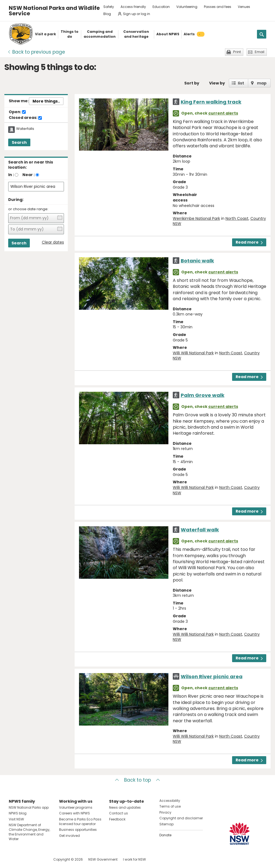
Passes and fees (218, 7)
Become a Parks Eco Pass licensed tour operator (80, 822)
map (262, 83)
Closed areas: (25, 118)
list (241, 83)
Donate (165, 835)
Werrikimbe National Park (196, 218)
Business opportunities (78, 830)
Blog (107, 14)
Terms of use (170, 806)
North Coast (237, 218)
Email (260, 52)
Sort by (192, 83)
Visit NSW (16, 819)
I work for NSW (134, 859)
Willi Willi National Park (193, 353)
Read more (249, 242)
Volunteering (187, 7)
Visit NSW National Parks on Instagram (26, 859)
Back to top (137, 780)
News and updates (125, 807)
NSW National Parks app (29, 807)
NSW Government (103, 859)
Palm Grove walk (203, 395)
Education (161, 7)
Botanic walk (197, 261)
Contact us (119, 813)
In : (11, 175)
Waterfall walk (200, 530)
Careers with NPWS (74, 813)
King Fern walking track (211, 102)
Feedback (117, 819)
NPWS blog (18, 813)
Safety (109, 7)
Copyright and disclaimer (181, 818)
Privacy (165, 812)
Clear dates (53, 242)
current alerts (223, 113)
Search (19, 142)
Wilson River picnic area (212, 676)
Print (237, 52)
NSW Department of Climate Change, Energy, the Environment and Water (29, 832)
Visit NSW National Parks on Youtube (37, 859)
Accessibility (170, 801)
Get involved (69, 836)
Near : (29, 175)
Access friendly (133, 7)
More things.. (46, 101)
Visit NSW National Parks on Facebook (14, 859)
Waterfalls (25, 129)
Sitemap (166, 824)
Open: (17, 112)
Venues (244, 7)
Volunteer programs (76, 807)
